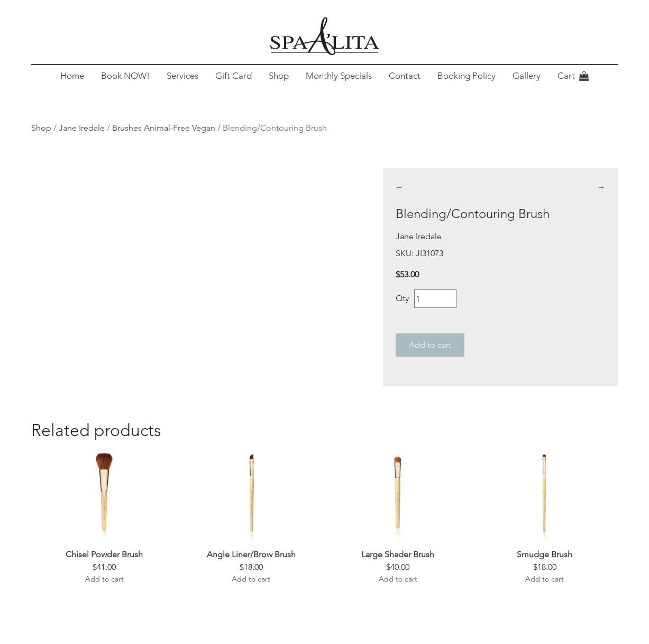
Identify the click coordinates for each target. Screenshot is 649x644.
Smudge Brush (545, 554)
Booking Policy (467, 76)
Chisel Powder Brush (104, 554)
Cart (566, 76)
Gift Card (234, 76)
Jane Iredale (82, 128)
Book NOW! (125, 76)
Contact (405, 76)
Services (182, 76)
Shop (279, 76)
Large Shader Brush (398, 554)
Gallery (527, 76)
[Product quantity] (435, 299)
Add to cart (430, 345)
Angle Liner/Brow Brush (251, 554)
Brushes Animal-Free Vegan (164, 128)
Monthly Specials (339, 76)
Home (72, 76)
